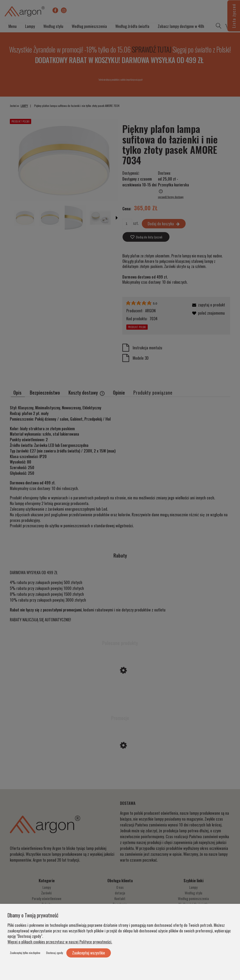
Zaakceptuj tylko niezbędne (25, 953)
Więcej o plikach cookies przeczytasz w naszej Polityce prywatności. (60, 942)
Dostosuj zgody (55, 953)
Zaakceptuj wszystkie (89, 953)
